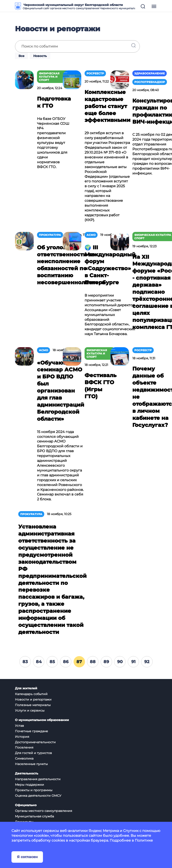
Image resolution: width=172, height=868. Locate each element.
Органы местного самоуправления (43, 811)
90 (120, 662)
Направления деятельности (38, 779)
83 (25, 662)
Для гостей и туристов (33, 753)
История (22, 737)
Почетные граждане (31, 731)
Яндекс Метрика (104, 831)
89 (106, 662)
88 (93, 662)
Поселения (24, 747)
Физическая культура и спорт (49, 77)
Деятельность (27, 773)
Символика (24, 758)
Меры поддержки (30, 785)
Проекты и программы (34, 790)
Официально (26, 805)
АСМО (91, 235)
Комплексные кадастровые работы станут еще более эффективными (107, 106)
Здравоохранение (150, 73)
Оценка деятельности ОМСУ (38, 796)
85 (52, 662)
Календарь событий (31, 694)
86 (66, 662)
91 (133, 662)
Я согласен (27, 857)
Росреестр (95, 73)
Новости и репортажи (33, 699)
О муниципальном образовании (42, 720)
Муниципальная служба (34, 816)
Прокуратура (50, 235)
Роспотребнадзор (150, 82)
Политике (144, 840)
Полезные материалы (33, 705)
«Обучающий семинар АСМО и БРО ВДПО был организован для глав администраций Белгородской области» (61, 391)
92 (147, 662)
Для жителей (26, 688)
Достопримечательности (35, 742)
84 (39, 662)
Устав (19, 726)
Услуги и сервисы (30, 710)
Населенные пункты (31, 764)
